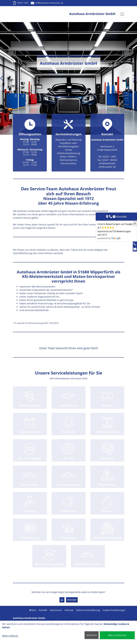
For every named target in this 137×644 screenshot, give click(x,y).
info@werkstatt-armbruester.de (47, 3)
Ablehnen (92, 635)
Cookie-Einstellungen (114, 610)
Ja (62, 600)
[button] (2, 78)
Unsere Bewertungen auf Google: (115, 231)
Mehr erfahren (10, 636)
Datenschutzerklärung (88, 610)
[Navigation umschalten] (122, 14)
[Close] (135, 223)
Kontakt (43, 610)
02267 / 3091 (21, 3)
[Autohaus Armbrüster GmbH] (22, 14)
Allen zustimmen (117, 635)
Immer (72, 600)
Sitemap (69, 610)
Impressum (56, 610)
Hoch (33, 610)
